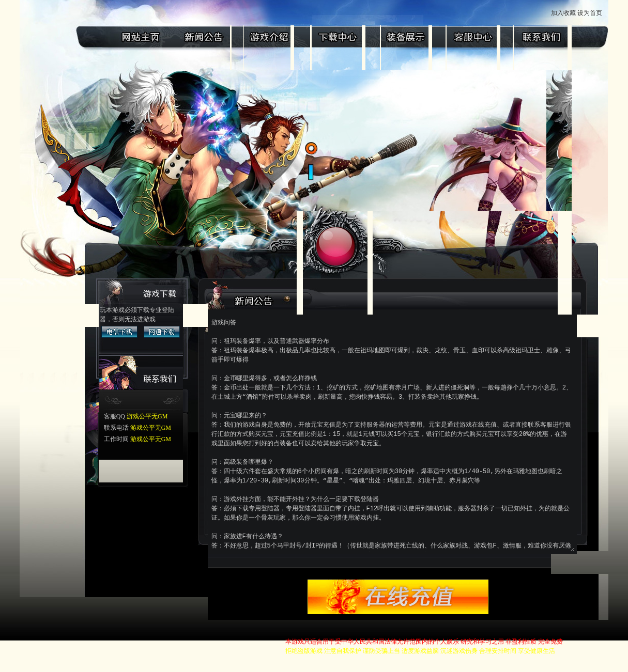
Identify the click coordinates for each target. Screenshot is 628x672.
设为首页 (610, 13)
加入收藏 (583, 13)
